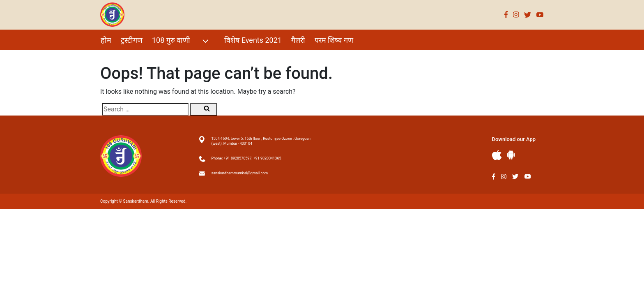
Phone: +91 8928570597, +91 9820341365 (246, 158)
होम (106, 40)
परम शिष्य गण (334, 40)
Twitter (528, 15)
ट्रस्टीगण (132, 40)
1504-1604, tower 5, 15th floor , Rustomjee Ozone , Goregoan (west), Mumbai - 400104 (261, 141)
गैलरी (298, 40)
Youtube (540, 15)
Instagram (516, 15)
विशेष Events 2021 (253, 40)
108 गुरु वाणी (181, 41)
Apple (497, 155)
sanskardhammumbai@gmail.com (240, 173)
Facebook (506, 15)
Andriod (511, 155)
